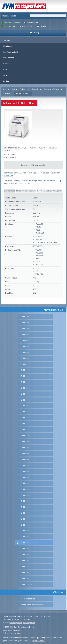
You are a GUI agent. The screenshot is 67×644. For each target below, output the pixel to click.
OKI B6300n (26, 519)
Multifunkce (8, 46)
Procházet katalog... (29, 599)
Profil (5, 69)
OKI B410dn (26, 358)
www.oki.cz (8, 176)
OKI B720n (25, 561)
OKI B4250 (25, 388)
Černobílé (35, 89)
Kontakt (6, 64)
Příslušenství (9, 58)
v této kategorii (31, 23)
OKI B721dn (26, 567)
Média (18, 191)
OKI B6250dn (26, 495)
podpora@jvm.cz (15, 623)
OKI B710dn (26, 543)
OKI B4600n (26, 459)
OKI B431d (25, 412)
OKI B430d (25, 400)
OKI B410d (25, 352)
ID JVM (41, 26)
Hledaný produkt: (9, 16)
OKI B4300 (25, 394)
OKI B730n (25, 578)
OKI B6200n (26, 483)
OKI (13, 89)
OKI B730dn (26, 573)
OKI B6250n (26, 501)
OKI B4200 (25, 382)
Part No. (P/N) (26, 26)
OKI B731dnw (26, 584)
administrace (8, 630)
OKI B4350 (25, 436)
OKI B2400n (26, 328)
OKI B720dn (26, 555)
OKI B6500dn (26, 531)
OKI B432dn (26, 430)
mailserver (18, 630)
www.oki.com (25, 183)
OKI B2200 (25, 317)
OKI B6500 (25, 525)
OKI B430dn (26, 406)
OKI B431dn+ (26, 424)
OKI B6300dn (26, 513)
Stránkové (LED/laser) (52, 89)
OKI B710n (25, 549)
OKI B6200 (25, 477)
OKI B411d (25, 364)
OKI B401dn (26, 340)
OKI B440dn (26, 448)
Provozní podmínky (29, 191)
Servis (6, 75)
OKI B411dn (26, 370)
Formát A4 (6, 94)
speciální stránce (38, 641)
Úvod (4, 89)
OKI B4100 (25, 346)
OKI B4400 (25, 442)
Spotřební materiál (11, 52)
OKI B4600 (25, 453)
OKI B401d (25, 334)
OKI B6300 (25, 507)
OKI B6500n (26, 537)
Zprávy (6, 81)
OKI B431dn (26, 418)
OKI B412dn (26, 376)
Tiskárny (7, 40)
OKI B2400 (25, 322)
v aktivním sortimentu (10, 23)
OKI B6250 (25, 489)
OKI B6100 (25, 471)
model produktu (8, 26)
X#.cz (19, 633)
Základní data (10, 191)
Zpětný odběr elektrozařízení (32, 605)
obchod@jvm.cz (29, 623)
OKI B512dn (26, 465)
